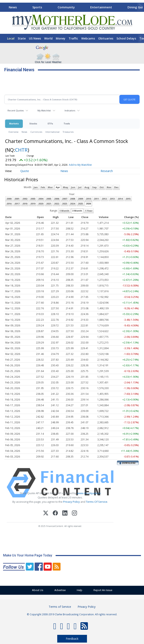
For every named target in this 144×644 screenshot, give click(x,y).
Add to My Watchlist (80, 165)
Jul (80, 187)
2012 (104, 199)
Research (107, 171)
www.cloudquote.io (89, 493)
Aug (87, 187)
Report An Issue (103, 590)
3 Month (77, 211)
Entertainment (101, 7)
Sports (37, 7)
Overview (13, 132)
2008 (73, 199)
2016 (9, 204)
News (13, 7)
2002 (25, 199)
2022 (57, 204)
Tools (67, 123)
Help (80, 590)
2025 (80, 204)
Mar (50, 187)
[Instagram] (74, 514)
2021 (49, 204)
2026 (88, 204)
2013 (112, 199)
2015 (128, 199)
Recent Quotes (16, 110)
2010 (88, 199)
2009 (80, 199)
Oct (102, 187)
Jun (73, 187)
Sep (94, 187)
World (48, 38)
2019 (33, 204)
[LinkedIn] (65, 514)
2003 (33, 199)
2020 (41, 204)
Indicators (70, 110)
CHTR (21, 150)
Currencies (36, 132)
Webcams (88, 38)
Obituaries (106, 38)
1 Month (64, 211)
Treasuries (68, 132)
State (22, 38)
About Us (38, 590)
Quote (25, 171)
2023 (65, 204)
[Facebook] (55, 514)
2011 (96, 199)
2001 (17, 199)
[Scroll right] (140, 7)
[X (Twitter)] (46, 514)
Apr (58, 187)
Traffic (73, 38)
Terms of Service (60, 607)
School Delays (126, 38)
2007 (65, 199)
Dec (116, 187)
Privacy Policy (71, 502)
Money (61, 38)
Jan (36, 187)
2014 (120, 199)
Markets (14, 123)
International (52, 132)
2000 (9, 199)
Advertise (60, 590)
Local (11, 38)
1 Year (89, 211)
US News (35, 38)
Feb (43, 187)
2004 (41, 199)
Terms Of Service (97, 502)
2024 (73, 204)
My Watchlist (44, 110)
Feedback (72, 639)
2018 (25, 204)
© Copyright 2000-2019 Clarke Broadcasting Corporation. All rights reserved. (72, 614)
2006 (57, 199)
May (65, 187)
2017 (17, 204)
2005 (49, 199)
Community (66, 7)
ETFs (50, 123)
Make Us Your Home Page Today (28, 555)
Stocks (33, 123)
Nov (109, 187)
